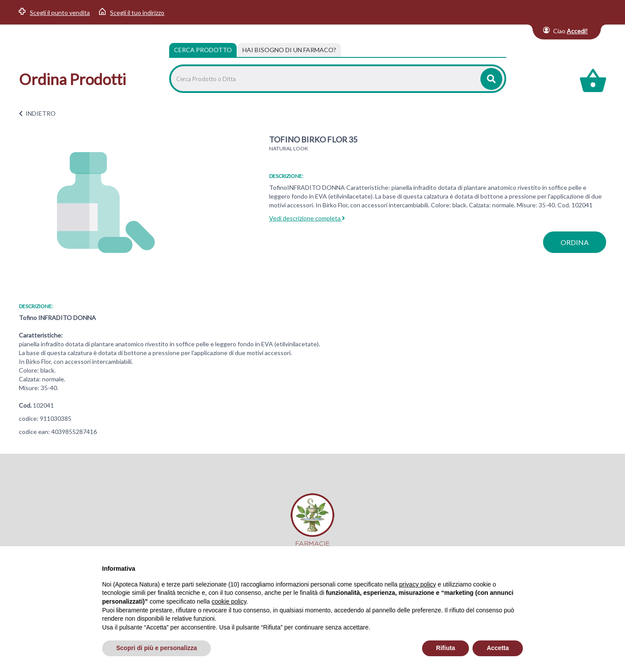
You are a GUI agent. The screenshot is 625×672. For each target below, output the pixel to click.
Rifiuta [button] (446, 648)
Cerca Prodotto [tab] (203, 50)
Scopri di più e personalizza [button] (156, 648)
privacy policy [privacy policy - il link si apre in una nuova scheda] (418, 584)
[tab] (289, 50)
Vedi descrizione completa (307, 218)
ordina (575, 242)
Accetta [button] (498, 648)
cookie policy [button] (229, 601)
